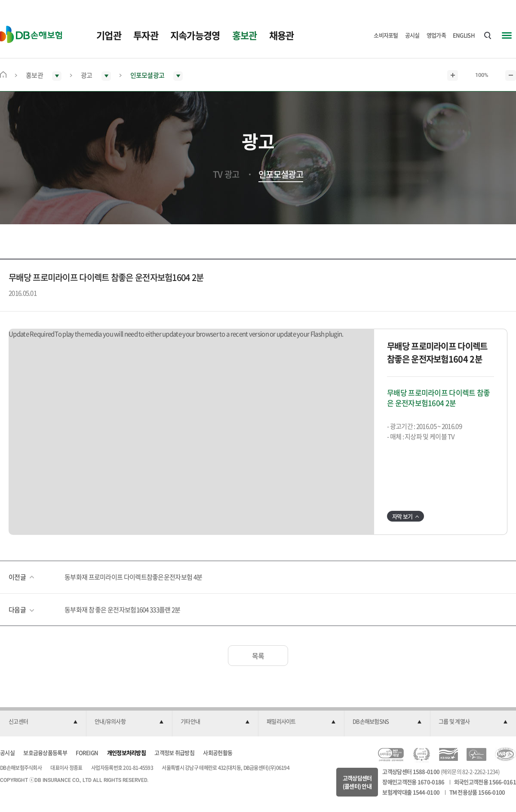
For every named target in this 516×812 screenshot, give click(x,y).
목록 (258, 656)
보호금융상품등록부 (45, 752)
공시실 (412, 35)
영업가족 (436, 35)
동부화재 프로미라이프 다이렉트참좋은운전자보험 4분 (133, 577)
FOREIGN (87, 752)
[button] (43, 722)
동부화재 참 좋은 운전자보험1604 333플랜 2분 (122, 610)
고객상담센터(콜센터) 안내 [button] (357, 782)
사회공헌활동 (218, 752)
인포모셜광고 (281, 174)
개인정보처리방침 (126, 752)
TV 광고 (226, 174)
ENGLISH (464, 35)
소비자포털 (386, 35)
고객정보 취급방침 (174, 752)
